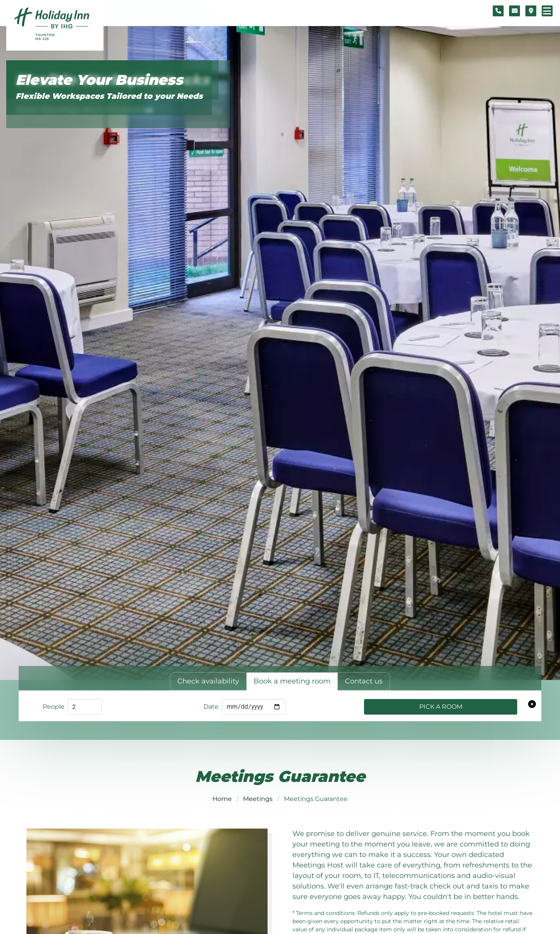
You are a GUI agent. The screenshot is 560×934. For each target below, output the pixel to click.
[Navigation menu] (547, 11)
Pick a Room (441, 707)
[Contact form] (514, 11)
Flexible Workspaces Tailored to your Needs (109, 96)
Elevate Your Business (99, 80)
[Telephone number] (498, 11)
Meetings (258, 799)
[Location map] (531, 11)
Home (222, 799)
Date (211, 707)
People (54, 707)
